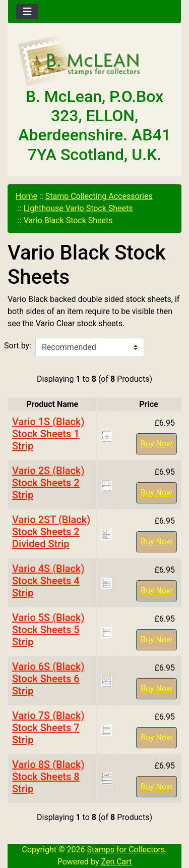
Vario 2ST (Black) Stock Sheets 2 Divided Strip (51, 532)
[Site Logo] (94, 62)
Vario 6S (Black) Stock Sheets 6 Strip (48, 679)
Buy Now (156, 444)
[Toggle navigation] (27, 12)
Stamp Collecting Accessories (99, 196)
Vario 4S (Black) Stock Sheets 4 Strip (48, 581)
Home (26, 196)
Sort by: (18, 346)
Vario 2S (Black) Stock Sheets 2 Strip (48, 483)
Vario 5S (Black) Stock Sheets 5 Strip (48, 630)
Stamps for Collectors (126, 850)
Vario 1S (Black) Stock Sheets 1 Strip (48, 434)
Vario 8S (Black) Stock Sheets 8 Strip (48, 777)
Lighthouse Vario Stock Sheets (78, 208)
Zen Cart (116, 862)
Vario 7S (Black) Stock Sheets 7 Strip (48, 728)
